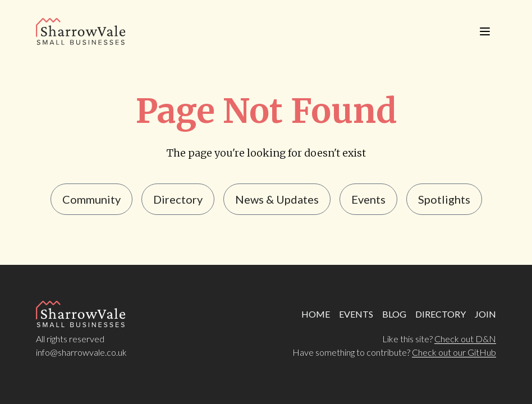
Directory (178, 199)
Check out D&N (465, 339)
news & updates (277, 199)
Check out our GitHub (454, 352)
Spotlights (444, 199)
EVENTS (356, 314)
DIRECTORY (441, 314)
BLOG (394, 314)
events (368, 199)
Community (91, 199)
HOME (316, 314)
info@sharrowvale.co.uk (81, 352)
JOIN (485, 314)
